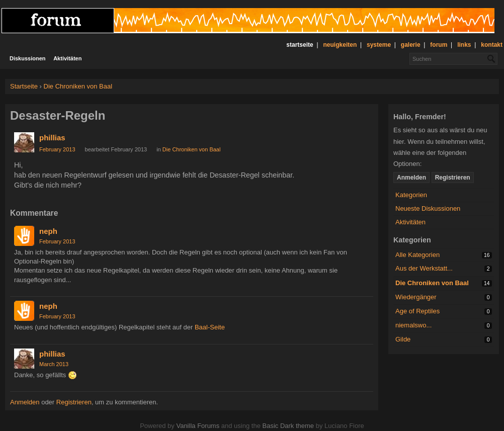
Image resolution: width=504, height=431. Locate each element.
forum (439, 45)
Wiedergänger (416, 297)
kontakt (492, 45)
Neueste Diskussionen (428, 208)
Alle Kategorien (417, 255)
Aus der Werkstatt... (424, 268)
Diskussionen (28, 58)
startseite (300, 45)
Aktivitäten (67, 58)
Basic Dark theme (288, 426)
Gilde (403, 339)
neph (48, 231)
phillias (52, 138)
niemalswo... (413, 325)
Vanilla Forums (198, 426)
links (464, 45)
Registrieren (453, 178)
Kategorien (411, 195)
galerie (411, 45)
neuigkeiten (340, 45)
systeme (379, 45)
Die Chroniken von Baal (432, 283)
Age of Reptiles (417, 311)
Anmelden (411, 178)
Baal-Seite (210, 327)
